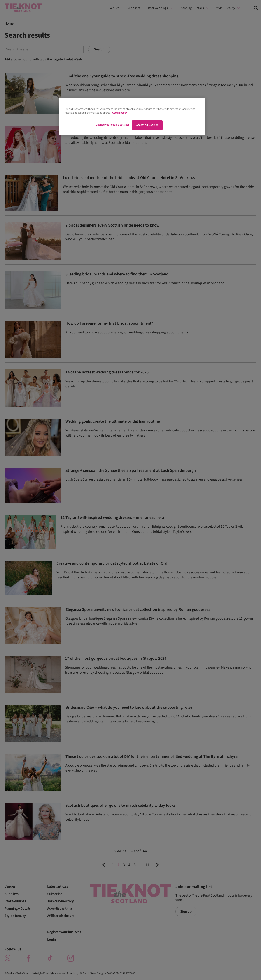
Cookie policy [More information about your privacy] (119, 113)
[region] (132, 117)
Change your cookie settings (112, 125)
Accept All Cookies (147, 125)
